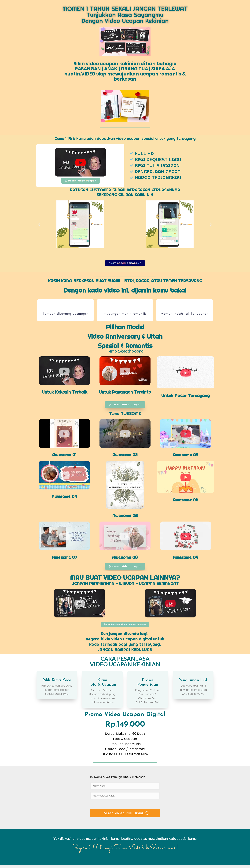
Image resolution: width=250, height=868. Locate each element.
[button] (39, 225)
